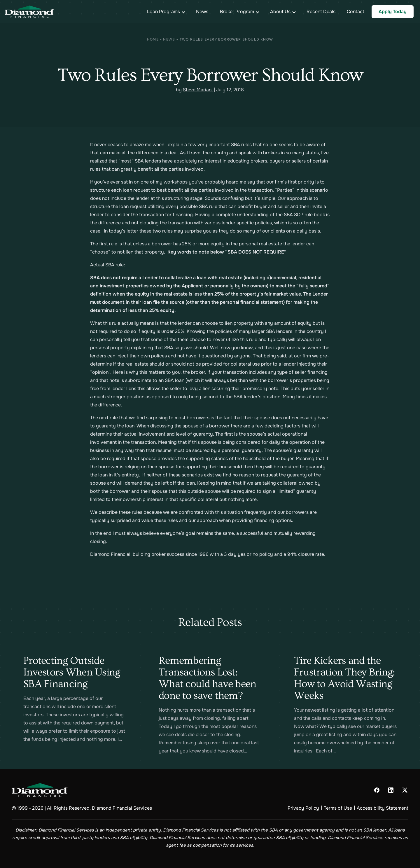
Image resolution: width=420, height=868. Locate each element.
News (202, 12)
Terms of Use (338, 808)
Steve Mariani (198, 90)
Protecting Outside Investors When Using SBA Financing (72, 672)
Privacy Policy (303, 808)
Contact (356, 12)
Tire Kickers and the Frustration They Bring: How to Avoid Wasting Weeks (344, 678)
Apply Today (393, 12)
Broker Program (237, 12)
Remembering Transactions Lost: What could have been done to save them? (208, 678)
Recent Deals (321, 12)
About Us (280, 12)
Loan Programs (163, 12)
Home (153, 39)
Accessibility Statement (383, 808)
